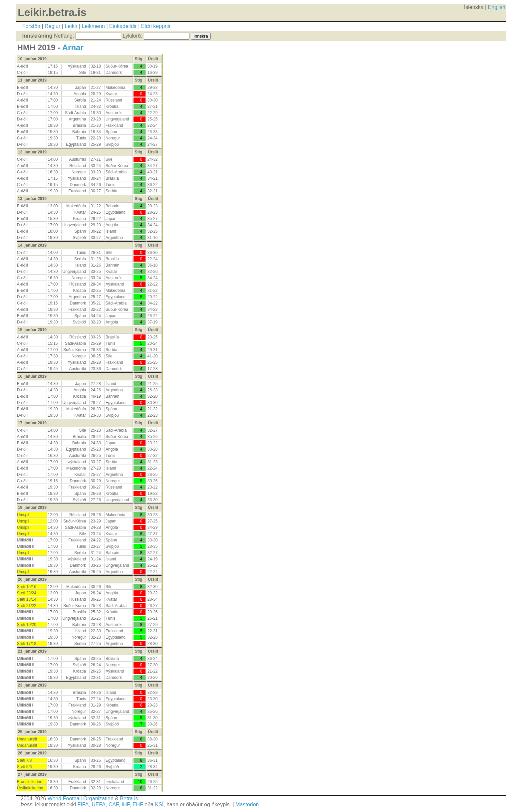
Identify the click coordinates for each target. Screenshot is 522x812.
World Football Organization (81, 799)
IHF (126, 805)
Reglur (52, 26)
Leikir (71, 26)
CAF (114, 805)
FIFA (83, 805)
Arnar (73, 47)
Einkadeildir (123, 26)
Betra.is (129, 799)
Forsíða (31, 26)
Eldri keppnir (156, 26)
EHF (138, 805)
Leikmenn (93, 26)
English (497, 7)
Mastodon (247, 805)
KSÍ (159, 805)
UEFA (99, 805)
